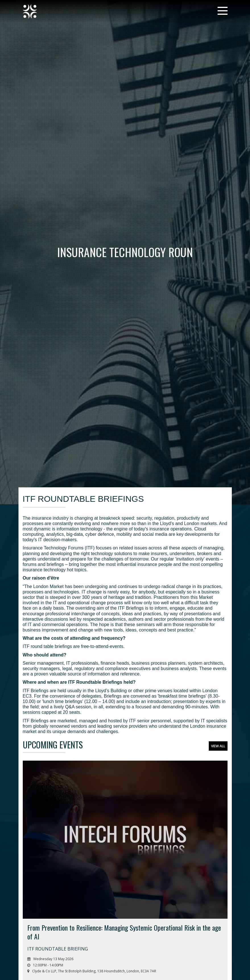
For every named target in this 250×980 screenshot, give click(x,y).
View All (218, 746)
